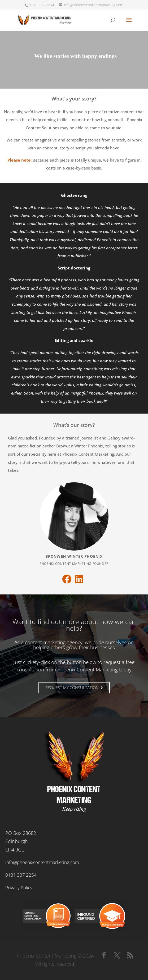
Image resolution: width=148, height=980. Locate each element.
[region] (74, 58)
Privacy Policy (19, 888)
